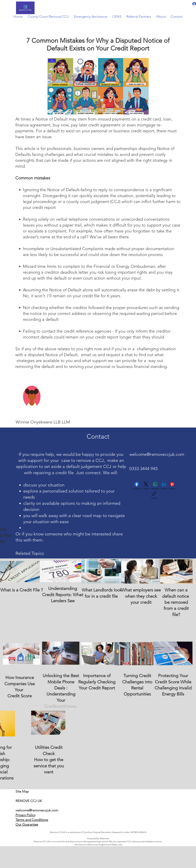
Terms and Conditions (32, 820)
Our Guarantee (27, 824)
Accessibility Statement (98, 838)
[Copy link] (154, 495)
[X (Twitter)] (146, 486)
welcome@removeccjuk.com (157, 454)
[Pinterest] (172, 486)
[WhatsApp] (155, 486)
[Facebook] (137, 486)
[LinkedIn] (164, 486)
